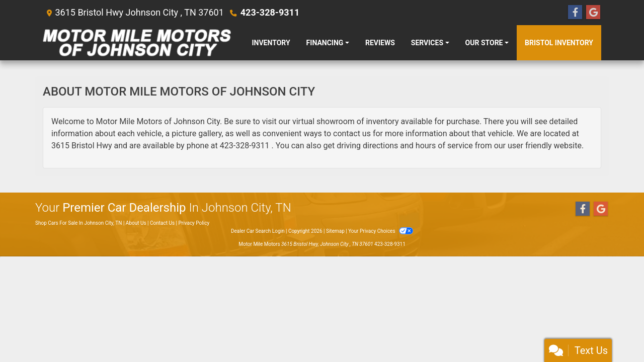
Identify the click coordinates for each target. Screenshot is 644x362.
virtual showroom (324, 121)
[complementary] (614, 332)
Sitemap (335, 231)
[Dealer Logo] (137, 43)
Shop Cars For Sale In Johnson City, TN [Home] (78, 223)
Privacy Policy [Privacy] (194, 223)
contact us (352, 133)
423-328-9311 (270, 12)
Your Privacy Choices (381, 231)
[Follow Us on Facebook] (575, 13)
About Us (136, 223)
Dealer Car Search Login (258, 231)
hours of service (444, 146)
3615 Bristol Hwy (82, 146)
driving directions (367, 146)
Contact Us (162, 223)
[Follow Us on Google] (593, 13)
